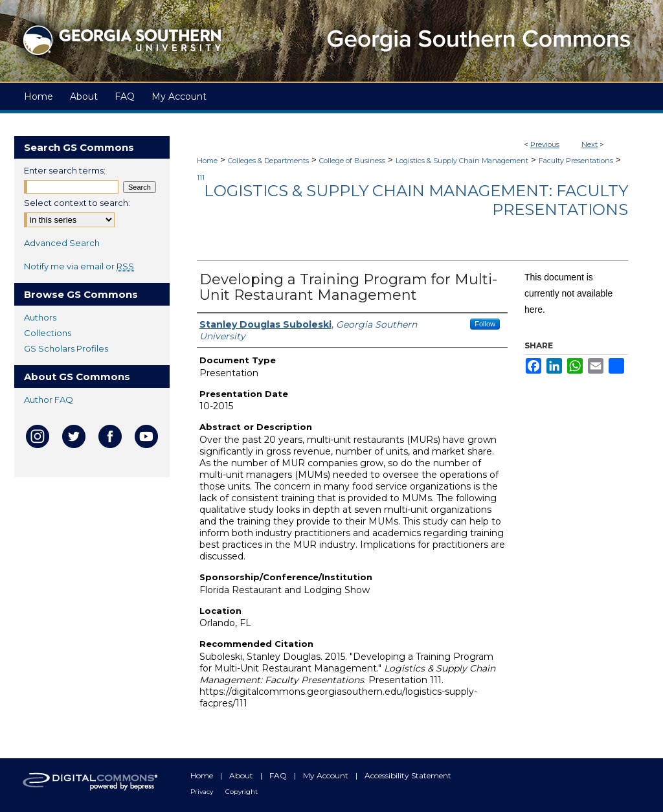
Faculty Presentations (576, 161)
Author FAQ (49, 400)
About (242, 775)
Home (207, 161)
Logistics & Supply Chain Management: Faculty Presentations (416, 200)
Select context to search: (77, 203)
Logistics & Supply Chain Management (462, 161)
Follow (485, 324)
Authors (40, 317)
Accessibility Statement (408, 775)
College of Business (352, 161)
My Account (327, 775)
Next (590, 144)
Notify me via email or (79, 266)
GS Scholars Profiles (66, 348)
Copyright (242, 792)
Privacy (203, 792)
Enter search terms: (65, 170)
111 (201, 177)
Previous (545, 144)
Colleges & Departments (268, 161)
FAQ (279, 775)
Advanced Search (62, 243)
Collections (48, 333)
